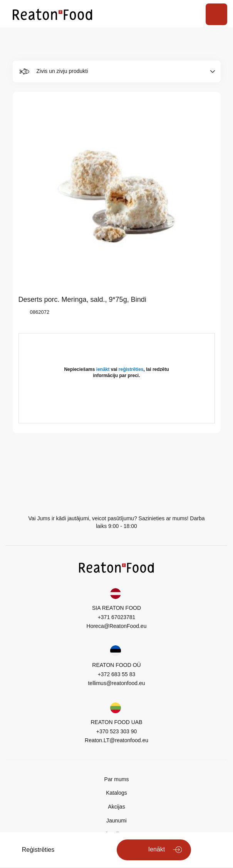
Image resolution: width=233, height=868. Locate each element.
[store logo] (53, 14)
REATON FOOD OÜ (116, 665)
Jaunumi (117, 821)
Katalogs (116, 793)
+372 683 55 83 (117, 674)
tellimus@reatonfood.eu (116, 683)
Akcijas (116, 807)
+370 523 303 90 (117, 731)
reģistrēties (131, 369)
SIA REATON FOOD (117, 608)
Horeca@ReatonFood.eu (117, 626)
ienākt (103, 369)
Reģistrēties (38, 850)
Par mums (117, 779)
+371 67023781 (117, 617)
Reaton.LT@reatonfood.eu (117, 740)
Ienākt (157, 849)
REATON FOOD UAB (116, 722)
